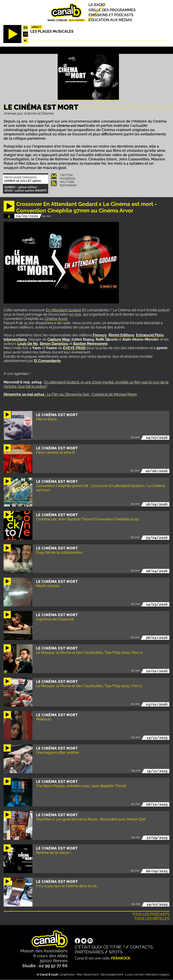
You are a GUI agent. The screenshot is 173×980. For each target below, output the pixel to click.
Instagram (68, 185)
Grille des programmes (112, 10)
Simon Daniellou (54, 344)
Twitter (66, 175)
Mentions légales (158, 974)
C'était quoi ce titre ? (100, 947)
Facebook (68, 179)
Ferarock (121, 958)
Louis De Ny (28, 344)
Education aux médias (110, 20)
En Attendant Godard (63, 310)
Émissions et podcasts (111, 15)
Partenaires (89, 952)
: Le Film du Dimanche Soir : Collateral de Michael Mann (70, 394)
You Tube (67, 182)
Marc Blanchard (87, 974)
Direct (36, 27)
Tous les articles (152, 919)
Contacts (141, 947)
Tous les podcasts (151, 914)
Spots (116, 952)
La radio (97, 5)
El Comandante (47, 361)
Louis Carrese (134, 974)
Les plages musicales (52, 31)
